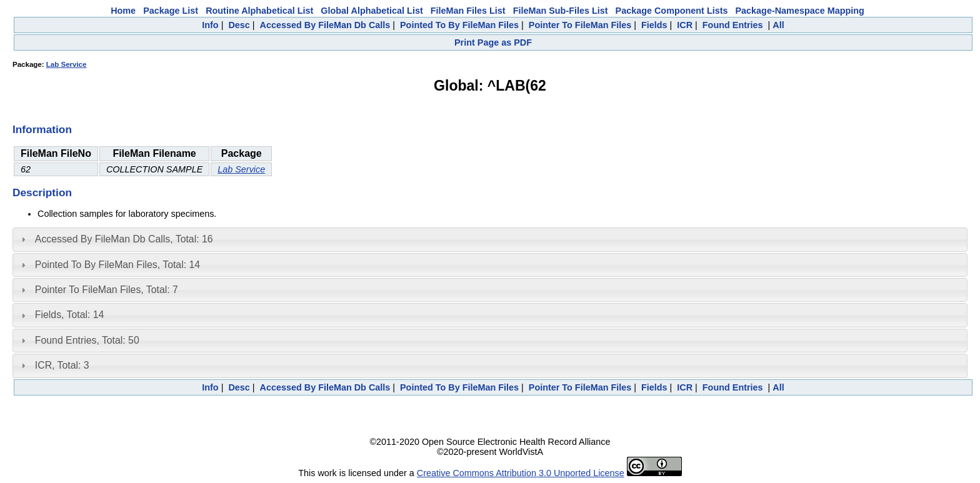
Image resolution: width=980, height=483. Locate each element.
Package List (171, 11)
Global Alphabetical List (372, 11)
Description (42, 192)
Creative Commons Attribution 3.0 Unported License (521, 473)
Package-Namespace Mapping (800, 11)
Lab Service (67, 64)
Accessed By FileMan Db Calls (325, 25)
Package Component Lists (672, 11)
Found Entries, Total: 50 (87, 340)
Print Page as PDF (493, 42)
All (778, 25)
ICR (685, 25)
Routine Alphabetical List (259, 11)
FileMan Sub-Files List (561, 11)
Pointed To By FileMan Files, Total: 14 (117, 265)
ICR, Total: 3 (62, 365)
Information (42, 129)
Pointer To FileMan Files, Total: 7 (107, 290)
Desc (239, 25)
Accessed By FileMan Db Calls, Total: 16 (124, 239)
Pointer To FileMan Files (580, 25)
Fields (654, 25)
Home (123, 11)
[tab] (490, 239)
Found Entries (733, 25)
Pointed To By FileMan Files (459, 25)
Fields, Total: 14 (70, 315)
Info (210, 25)
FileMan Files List (468, 11)
